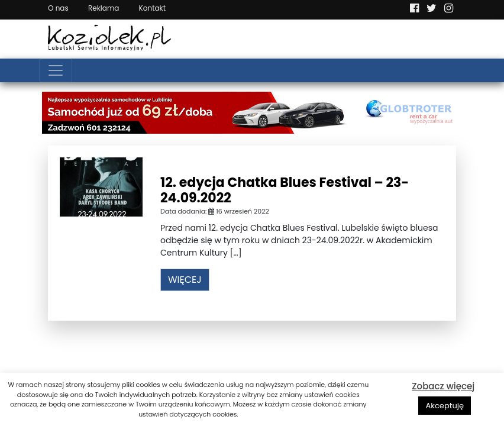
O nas (58, 8)
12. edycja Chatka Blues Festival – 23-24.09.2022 (285, 190)
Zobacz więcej (443, 386)
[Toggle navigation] (56, 70)
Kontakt (153, 8)
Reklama (104, 8)
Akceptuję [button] (445, 406)
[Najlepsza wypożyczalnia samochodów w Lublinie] (252, 112)
